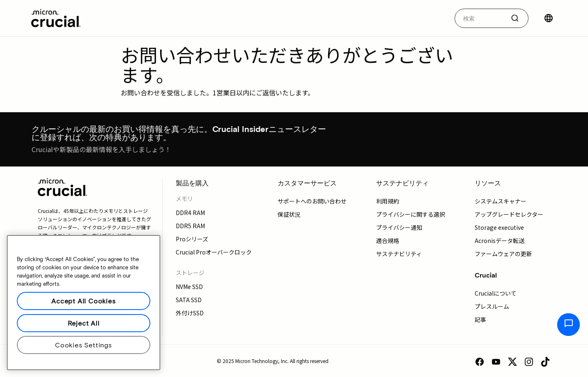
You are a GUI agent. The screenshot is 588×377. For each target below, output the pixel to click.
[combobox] (492, 18)
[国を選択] (549, 18)
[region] (84, 303)
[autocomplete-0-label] (480, 18)
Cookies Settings (84, 345)
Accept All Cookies (83, 301)
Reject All (84, 323)
